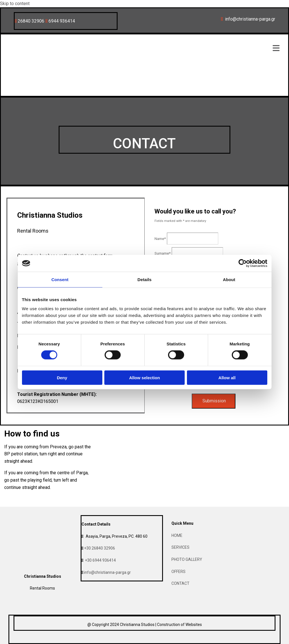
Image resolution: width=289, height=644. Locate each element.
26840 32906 (31, 21)
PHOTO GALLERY (187, 559)
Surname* (163, 253)
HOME (177, 535)
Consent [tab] (60, 280)
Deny (62, 377)
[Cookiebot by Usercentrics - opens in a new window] (243, 263)
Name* (160, 239)
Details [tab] (145, 280)
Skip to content (15, 4)
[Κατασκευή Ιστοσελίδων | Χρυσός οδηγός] (18, 640)
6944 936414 (62, 21)
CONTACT (180, 583)
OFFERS (178, 572)
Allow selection (144, 377)
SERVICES (180, 547)
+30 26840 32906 (100, 548)
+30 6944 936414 (100, 560)
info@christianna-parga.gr (107, 572)
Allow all (227, 377)
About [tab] (229, 280)
